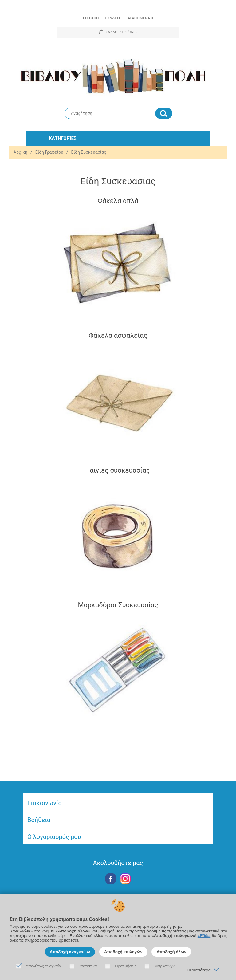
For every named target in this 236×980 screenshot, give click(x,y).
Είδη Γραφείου (49, 152)
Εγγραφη (91, 18)
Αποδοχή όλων (171, 952)
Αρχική (20, 152)
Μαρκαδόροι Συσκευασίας (118, 605)
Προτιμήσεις (126, 966)
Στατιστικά (88, 966)
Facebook (111, 879)
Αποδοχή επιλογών (123, 952)
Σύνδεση (113, 18)
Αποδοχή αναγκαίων (70, 952)
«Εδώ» (204, 936)
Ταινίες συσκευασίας (118, 470)
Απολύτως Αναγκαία (43, 966)
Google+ (125, 879)
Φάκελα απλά (118, 201)
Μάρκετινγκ (164, 966)
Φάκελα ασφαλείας (118, 335)
